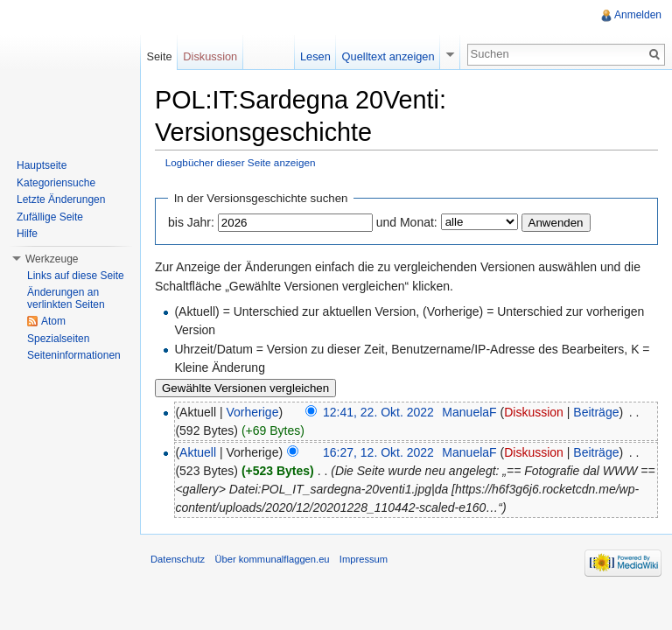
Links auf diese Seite (76, 276)
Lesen (315, 56)
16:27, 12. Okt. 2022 (378, 452)
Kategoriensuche (56, 183)
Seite (159, 56)
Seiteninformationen (74, 355)
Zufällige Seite (50, 217)
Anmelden (638, 15)
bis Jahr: (191, 222)
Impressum (364, 559)
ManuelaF (469, 412)
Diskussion (534, 412)
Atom (53, 321)
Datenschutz (178, 559)
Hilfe (27, 234)
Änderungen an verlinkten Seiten (66, 298)
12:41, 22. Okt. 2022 (378, 412)
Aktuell (198, 452)
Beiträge (596, 412)
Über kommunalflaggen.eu (272, 559)
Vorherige (253, 412)
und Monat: (407, 222)
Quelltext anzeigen (388, 56)
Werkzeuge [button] (52, 259)
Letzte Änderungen (61, 199)
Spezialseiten (58, 339)
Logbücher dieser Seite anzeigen (241, 162)
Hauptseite (42, 165)
